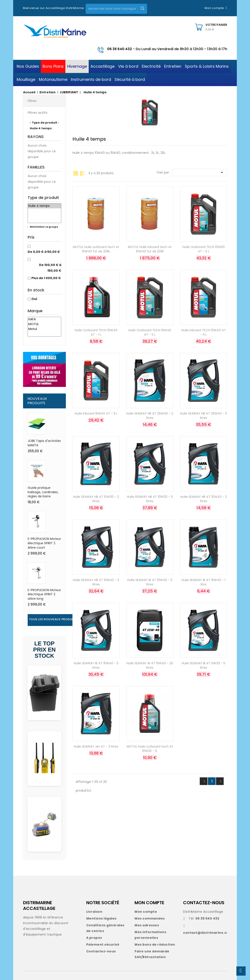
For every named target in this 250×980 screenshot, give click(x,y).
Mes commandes (150, 918)
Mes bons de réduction (155, 945)
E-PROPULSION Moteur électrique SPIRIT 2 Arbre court (44, 543)
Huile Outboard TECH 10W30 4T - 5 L (204, 249)
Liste (83, 173)
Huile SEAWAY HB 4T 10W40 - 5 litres (96, 582)
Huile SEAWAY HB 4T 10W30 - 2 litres (96, 499)
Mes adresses (147, 925)
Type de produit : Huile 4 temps (44, 125)
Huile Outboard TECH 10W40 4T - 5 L (150, 332)
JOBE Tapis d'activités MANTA (44, 443)
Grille (76, 173)
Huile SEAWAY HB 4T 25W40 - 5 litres (203, 416)
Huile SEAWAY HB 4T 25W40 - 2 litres (150, 416)
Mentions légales (101, 918)
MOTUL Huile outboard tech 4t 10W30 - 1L (150, 749)
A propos (94, 938)
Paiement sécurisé (103, 945)
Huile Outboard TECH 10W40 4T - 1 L (96, 332)
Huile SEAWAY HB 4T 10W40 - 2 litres (204, 499)
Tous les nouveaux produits (53, 619)
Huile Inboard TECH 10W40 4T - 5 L (204, 332)
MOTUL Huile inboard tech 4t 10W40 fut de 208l (150, 249)
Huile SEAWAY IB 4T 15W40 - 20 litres (150, 665)
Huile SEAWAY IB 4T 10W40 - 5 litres (150, 582)
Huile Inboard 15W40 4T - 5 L (96, 413)
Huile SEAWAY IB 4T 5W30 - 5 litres (203, 665)
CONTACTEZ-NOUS (204, 903)
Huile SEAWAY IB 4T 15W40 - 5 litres (96, 665)
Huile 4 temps (45, 206)
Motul (45, 329)
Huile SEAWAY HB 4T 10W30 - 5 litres (150, 499)
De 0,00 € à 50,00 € (44, 252)
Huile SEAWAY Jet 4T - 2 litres (96, 746)
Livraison (94, 912)
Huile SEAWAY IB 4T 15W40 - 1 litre (203, 582)
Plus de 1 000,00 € (46, 278)
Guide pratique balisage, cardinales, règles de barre (43, 492)
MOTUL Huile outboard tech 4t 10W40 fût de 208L (96, 249)
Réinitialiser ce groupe (44, 227)
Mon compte (146, 912)
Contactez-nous (101, 951)
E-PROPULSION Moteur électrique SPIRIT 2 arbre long (44, 594)
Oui (34, 299)
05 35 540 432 (120, 49)
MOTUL (45, 324)
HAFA (45, 319)
